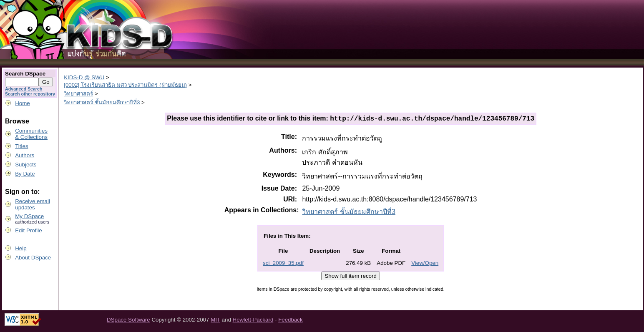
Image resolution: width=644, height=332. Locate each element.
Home (23, 103)
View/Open (425, 264)
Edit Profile (28, 230)
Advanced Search (24, 89)
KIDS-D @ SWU (84, 77)
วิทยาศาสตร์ (78, 94)
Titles (21, 146)
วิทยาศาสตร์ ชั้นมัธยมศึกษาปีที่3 (102, 102)
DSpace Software (128, 321)
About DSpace (33, 258)
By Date (25, 174)
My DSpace (29, 216)
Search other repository (30, 94)
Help (21, 248)
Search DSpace (25, 74)
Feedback (291, 321)
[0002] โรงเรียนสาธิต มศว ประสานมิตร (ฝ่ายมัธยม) (125, 85)
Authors (25, 155)
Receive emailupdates (33, 204)
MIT (215, 321)
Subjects (26, 165)
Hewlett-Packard (253, 321)
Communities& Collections (31, 134)
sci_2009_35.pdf (283, 264)
